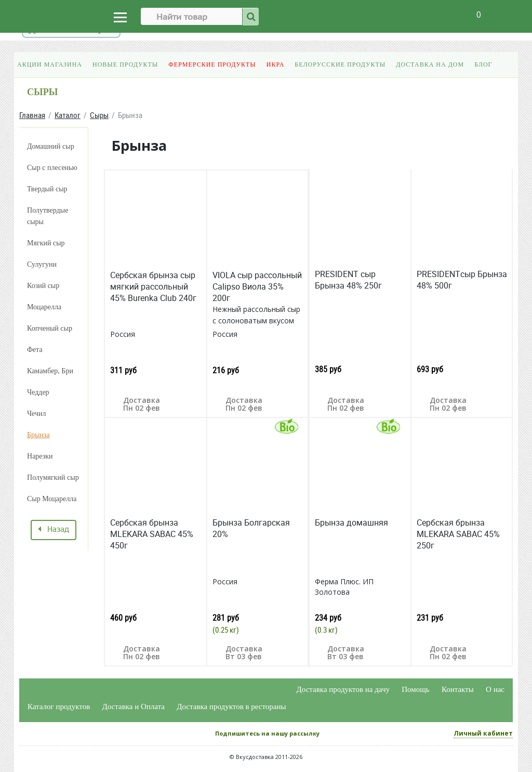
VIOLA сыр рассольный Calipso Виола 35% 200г (257, 286)
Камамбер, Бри (50, 371)
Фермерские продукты (212, 64)
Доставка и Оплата (134, 706)
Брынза (38, 435)
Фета (35, 350)
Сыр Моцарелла (52, 499)
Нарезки (40, 456)
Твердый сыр (47, 189)
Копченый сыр (50, 328)
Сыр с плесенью (52, 168)
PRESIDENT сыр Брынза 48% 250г (348, 280)
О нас (495, 689)
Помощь (415, 689)
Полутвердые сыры (48, 216)
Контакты (458, 689)
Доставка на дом (430, 64)
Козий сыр (43, 286)
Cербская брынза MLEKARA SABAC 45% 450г (152, 534)
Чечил (37, 414)
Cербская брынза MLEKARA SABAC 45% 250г (458, 534)
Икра (275, 64)
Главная (32, 115)
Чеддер (38, 392)
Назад (54, 530)
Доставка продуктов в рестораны (231, 706)
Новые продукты (125, 64)
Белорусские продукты (340, 64)
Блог (483, 64)
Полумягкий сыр (53, 477)
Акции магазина (50, 64)
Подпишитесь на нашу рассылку (267, 733)
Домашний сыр (51, 146)
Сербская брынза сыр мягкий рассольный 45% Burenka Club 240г (153, 286)
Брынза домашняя (351, 522)
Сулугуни (42, 264)
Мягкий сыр (46, 243)
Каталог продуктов (59, 706)
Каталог (68, 115)
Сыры (99, 115)
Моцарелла (44, 307)
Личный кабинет (483, 733)
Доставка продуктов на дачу (343, 689)
